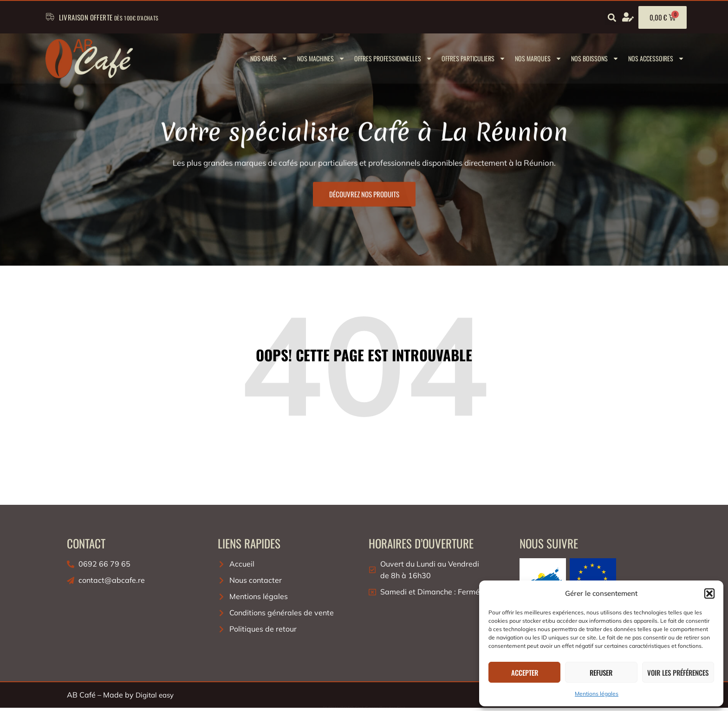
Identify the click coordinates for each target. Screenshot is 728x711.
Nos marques (538, 59)
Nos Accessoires (656, 59)
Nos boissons (595, 59)
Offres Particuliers (474, 59)
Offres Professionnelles (393, 59)
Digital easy (155, 695)
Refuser (601, 672)
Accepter (525, 672)
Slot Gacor (367, 708)
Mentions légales (597, 694)
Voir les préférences (678, 672)
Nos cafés (269, 59)
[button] (709, 594)
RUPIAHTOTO (338, 708)
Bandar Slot (392, 708)
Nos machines (321, 59)
